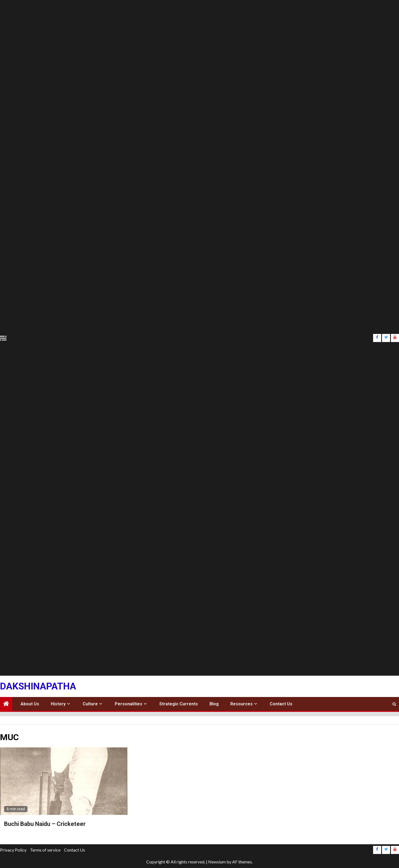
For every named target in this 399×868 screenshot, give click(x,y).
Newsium (217, 862)
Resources (241, 704)
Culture (90, 704)
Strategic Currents (179, 704)
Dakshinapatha (38, 686)
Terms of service (45, 850)
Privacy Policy (13, 850)
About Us (30, 704)
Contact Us (281, 704)
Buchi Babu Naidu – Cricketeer (45, 824)
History (58, 704)
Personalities (129, 704)
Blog (214, 704)
